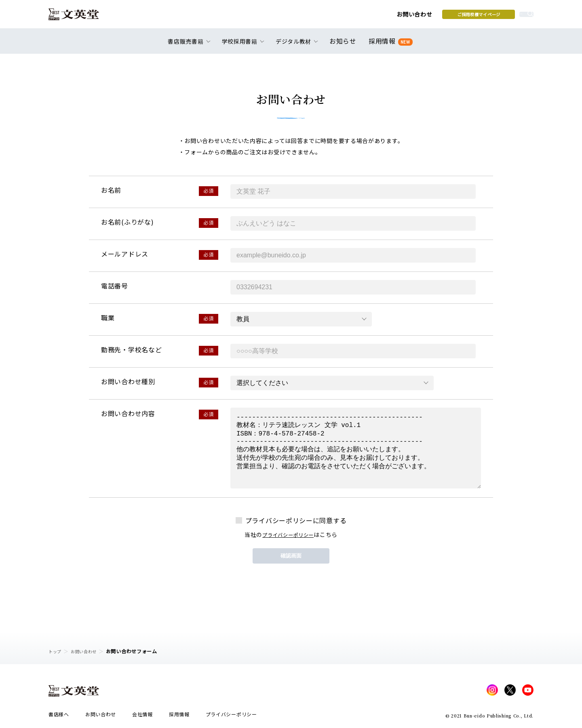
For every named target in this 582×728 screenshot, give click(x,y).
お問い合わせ (352, 17)
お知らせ (345, 45)
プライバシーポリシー (288, 534)
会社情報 (142, 716)
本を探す (497, 17)
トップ (56, 651)
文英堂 (80, 17)
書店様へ (59, 716)
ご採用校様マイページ (416, 17)
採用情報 (389, 45)
